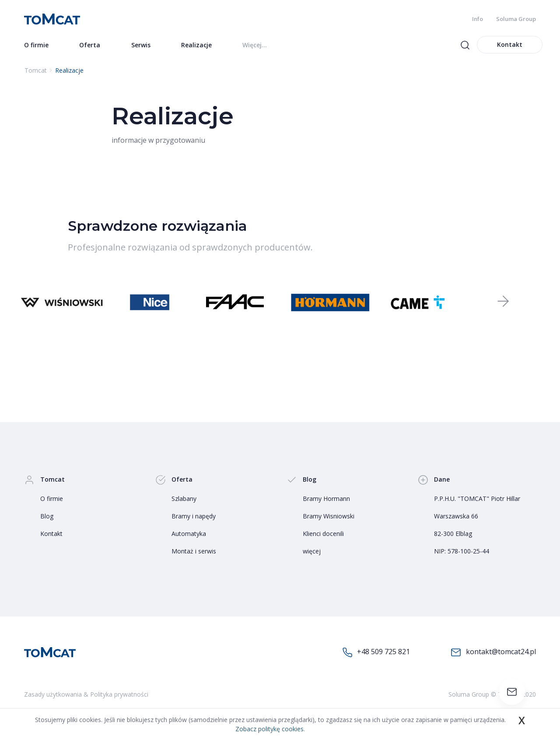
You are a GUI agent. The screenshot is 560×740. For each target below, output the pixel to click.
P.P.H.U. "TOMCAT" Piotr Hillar (477, 499)
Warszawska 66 (456, 516)
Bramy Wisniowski (329, 516)
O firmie (52, 499)
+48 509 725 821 (376, 652)
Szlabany (184, 499)
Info (478, 19)
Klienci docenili (323, 534)
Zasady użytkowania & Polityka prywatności (86, 694)
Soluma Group (516, 19)
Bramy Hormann (326, 499)
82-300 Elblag (453, 534)
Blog (47, 516)
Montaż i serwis (194, 551)
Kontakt (510, 44)
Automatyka (189, 534)
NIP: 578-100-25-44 (462, 551)
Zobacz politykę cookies (269, 729)
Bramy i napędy (194, 516)
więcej (312, 551)
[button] (503, 302)
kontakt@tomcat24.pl (493, 652)
